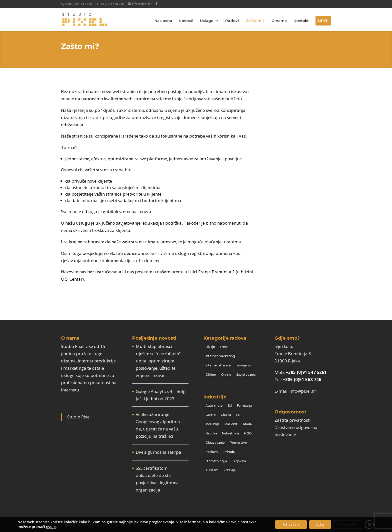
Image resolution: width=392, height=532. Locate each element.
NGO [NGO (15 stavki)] (248, 433)
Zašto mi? (255, 21)
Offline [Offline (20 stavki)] (211, 375)
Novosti (186, 21)
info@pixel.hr (303, 391)
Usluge (207, 21)
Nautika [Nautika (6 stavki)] (211, 433)
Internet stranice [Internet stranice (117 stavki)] (218, 365)
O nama (279, 21)
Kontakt (301, 21)
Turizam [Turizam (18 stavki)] (212, 470)
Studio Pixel (79, 417)
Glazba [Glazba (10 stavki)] (226, 415)
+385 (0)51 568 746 (302, 380)
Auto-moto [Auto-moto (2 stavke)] (214, 406)
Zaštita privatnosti (293, 420)
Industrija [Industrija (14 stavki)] (212, 424)
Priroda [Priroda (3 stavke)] (229, 452)
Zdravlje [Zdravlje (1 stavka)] (230, 470)
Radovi (232, 21)
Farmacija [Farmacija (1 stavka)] (244, 406)
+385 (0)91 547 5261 (306, 372)
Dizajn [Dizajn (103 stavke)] (210, 347)
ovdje (68, 526)
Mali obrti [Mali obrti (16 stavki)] (231, 424)
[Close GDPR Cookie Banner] (369, 524)
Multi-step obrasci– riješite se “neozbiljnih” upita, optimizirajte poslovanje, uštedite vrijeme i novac (158, 361)
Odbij (317, 524)
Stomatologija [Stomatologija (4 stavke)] (216, 461)
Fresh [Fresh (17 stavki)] (224, 347)
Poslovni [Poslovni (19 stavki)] (212, 452)
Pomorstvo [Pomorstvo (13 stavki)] (238, 443)
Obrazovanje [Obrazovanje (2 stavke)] (215, 443)
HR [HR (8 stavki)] (238, 415)
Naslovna (163, 21)
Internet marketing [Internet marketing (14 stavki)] (220, 356)
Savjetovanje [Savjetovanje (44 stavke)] (246, 375)
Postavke (347, 524)
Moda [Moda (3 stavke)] (247, 424)
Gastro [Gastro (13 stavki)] (211, 415)
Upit (323, 21)
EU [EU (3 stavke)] (230, 406)
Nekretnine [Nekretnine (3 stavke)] (231, 433)
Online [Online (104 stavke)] (226, 375)
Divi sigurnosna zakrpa (158, 452)
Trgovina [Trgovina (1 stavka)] (239, 461)
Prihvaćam (286, 524)
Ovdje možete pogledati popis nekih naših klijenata (131, 295)
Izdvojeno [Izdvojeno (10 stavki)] (243, 365)
